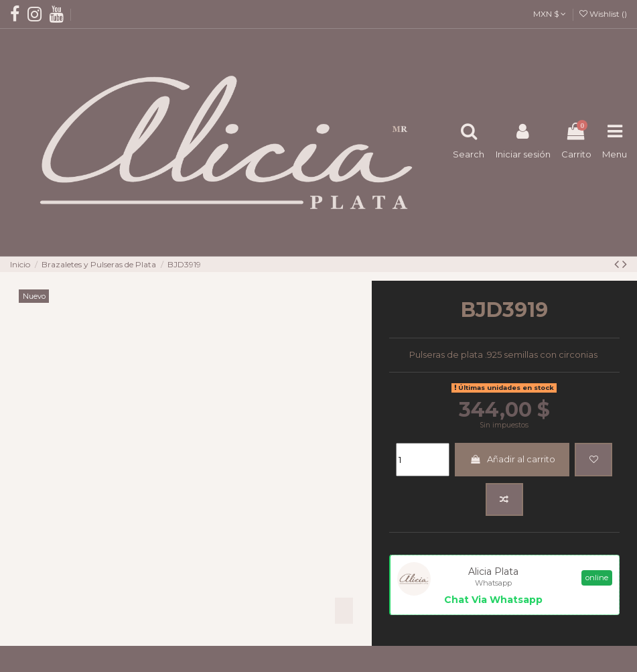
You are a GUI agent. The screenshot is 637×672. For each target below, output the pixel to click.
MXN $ (550, 14)
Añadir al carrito (512, 459)
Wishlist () (603, 14)
